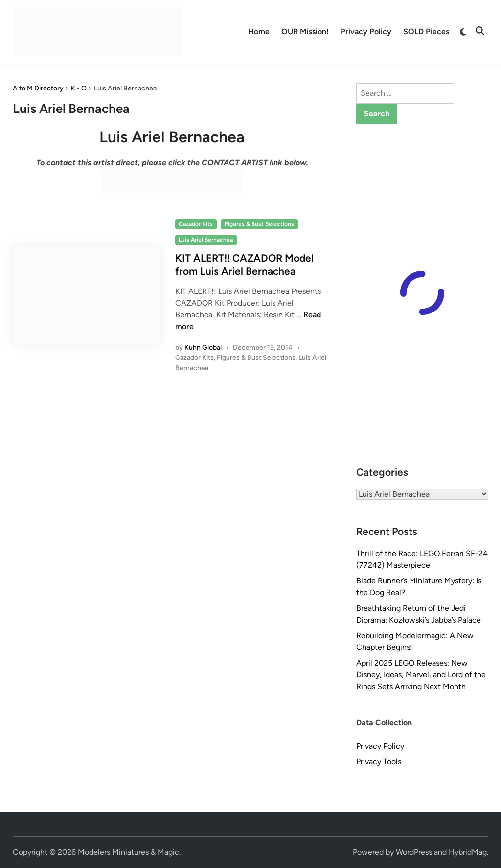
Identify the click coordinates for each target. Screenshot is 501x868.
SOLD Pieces (426, 32)
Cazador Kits (196, 224)
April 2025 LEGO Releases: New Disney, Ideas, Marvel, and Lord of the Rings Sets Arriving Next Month (421, 675)
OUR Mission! (305, 32)
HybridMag (468, 852)
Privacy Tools (379, 762)
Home (259, 32)
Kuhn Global (203, 347)
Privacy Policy (366, 32)
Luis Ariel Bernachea (206, 240)
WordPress (414, 852)
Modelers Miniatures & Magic (128, 852)
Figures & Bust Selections (259, 224)
